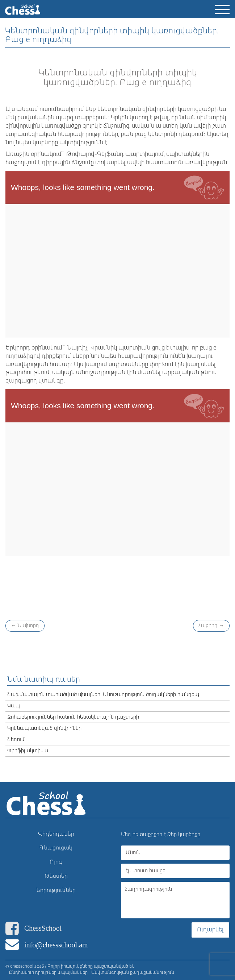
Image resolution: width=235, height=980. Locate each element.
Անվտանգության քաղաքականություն (133, 973)
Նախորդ (25, 626)
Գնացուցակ (56, 848)
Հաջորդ (211, 626)
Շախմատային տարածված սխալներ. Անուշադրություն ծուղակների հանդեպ (103, 695)
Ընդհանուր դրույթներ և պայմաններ (48, 973)
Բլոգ (56, 862)
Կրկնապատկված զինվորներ (44, 728)
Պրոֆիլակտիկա (28, 751)
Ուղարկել (210, 930)
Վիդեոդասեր (56, 834)
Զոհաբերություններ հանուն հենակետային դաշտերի (73, 717)
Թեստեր (56, 876)
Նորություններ (56, 890)
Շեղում (16, 740)
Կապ (14, 706)
